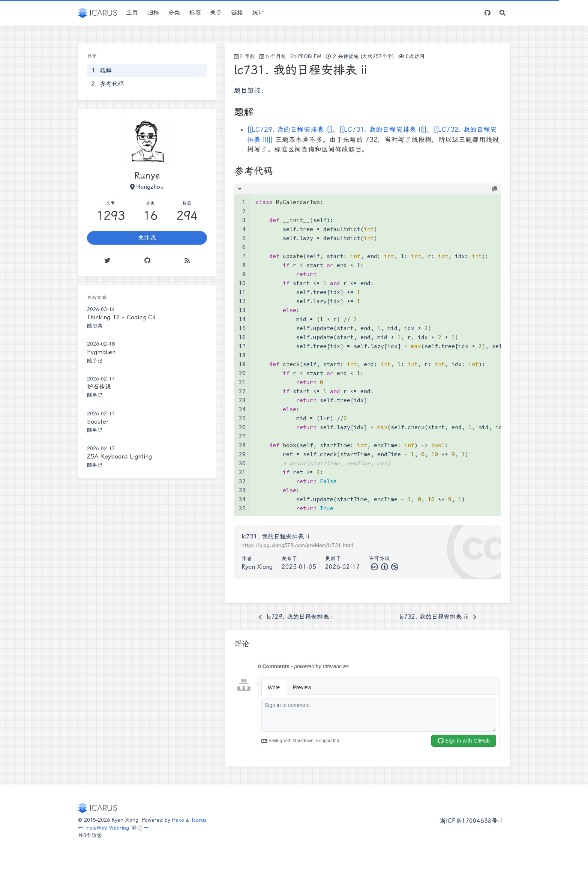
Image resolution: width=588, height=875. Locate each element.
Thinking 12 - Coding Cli (121, 317)
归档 (153, 13)
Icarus (199, 820)
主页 (132, 13)
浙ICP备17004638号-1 (472, 821)
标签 (195, 13)
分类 (174, 13)
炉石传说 (99, 387)
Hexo (178, 820)
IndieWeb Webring (107, 828)
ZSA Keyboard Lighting (119, 456)
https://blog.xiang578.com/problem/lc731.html (297, 545)
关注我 (147, 238)
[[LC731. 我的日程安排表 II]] (383, 129)
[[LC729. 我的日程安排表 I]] (290, 129)
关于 (216, 13)
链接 (237, 13)
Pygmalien (101, 352)
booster (98, 422)
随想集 (95, 326)
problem (310, 56)
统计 (258, 13)
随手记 (95, 361)
